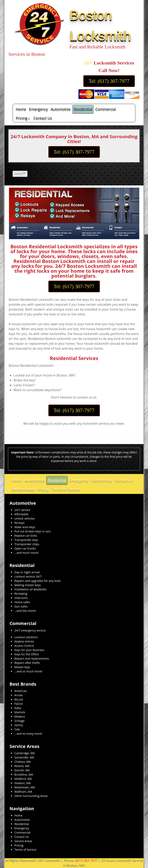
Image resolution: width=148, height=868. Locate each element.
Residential (83, 109)
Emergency (39, 109)
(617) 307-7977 (86, 861)
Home (21, 109)
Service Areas (23, 489)
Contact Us (43, 118)
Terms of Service (66, 489)
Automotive (61, 109)
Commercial (106, 109)
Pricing (22, 118)
